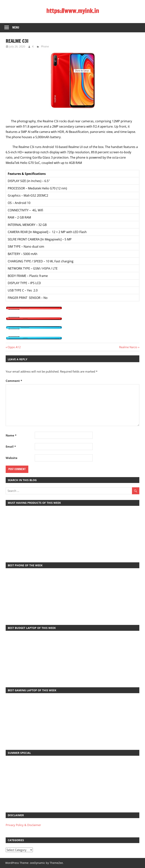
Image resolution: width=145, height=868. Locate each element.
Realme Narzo (128, 347)
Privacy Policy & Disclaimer (23, 825)
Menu (16, 28)
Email (11, 446)
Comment (14, 381)
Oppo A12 (14, 347)
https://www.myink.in (73, 11)
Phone (45, 46)
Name (11, 435)
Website (12, 458)
